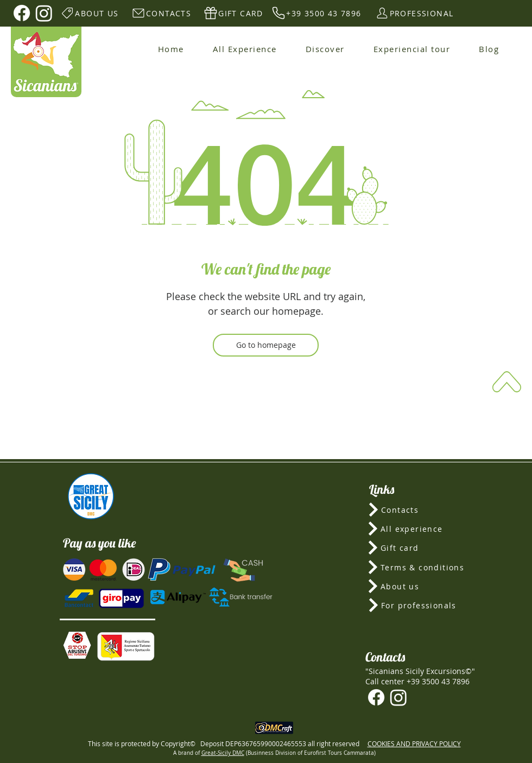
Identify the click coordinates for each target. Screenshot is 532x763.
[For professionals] (420, 605)
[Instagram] (44, 13)
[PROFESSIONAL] (414, 13)
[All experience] (420, 529)
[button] (77, 645)
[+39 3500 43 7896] (316, 13)
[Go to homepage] (266, 345)
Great (209, 753)
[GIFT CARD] (233, 13)
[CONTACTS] (161, 13)
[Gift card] (420, 548)
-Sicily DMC (230, 753)
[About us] (420, 586)
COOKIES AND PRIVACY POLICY (414, 743)
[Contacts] (420, 510)
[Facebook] (22, 13)
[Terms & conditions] (420, 567)
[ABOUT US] (89, 13)
